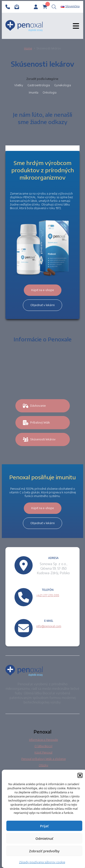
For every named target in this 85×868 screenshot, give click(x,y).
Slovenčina (70, 6)
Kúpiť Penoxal (43, 753)
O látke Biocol (43, 746)
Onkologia (50, 93)
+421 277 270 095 (48, 595)
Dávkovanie (34, 406)
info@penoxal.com (49, 626)
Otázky (44, 765)
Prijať (44, 826)
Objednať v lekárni (42, 305)
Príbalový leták (36, 423)
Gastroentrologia (39, 85)
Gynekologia (63, 85)
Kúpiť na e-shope (43, 290)
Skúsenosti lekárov (39, 439)
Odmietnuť (44, 838)
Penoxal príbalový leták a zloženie (44, 759)
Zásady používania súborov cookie (42, 862)
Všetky (19, 85)
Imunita (34, 93)
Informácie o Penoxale (43, 740)
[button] (80, 775)
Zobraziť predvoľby (44, 851)
